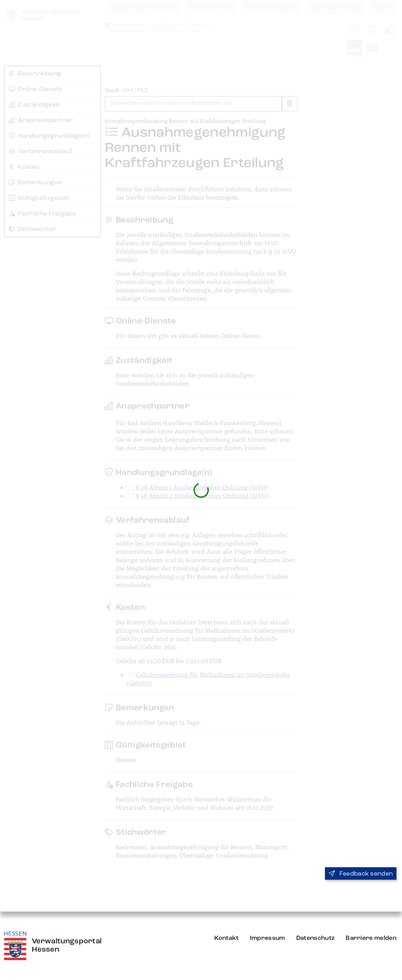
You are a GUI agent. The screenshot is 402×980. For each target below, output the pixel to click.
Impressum (268, 938)
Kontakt (227, 938)
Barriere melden (371, 938)
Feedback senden (361, 874)
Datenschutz (316, 938)
